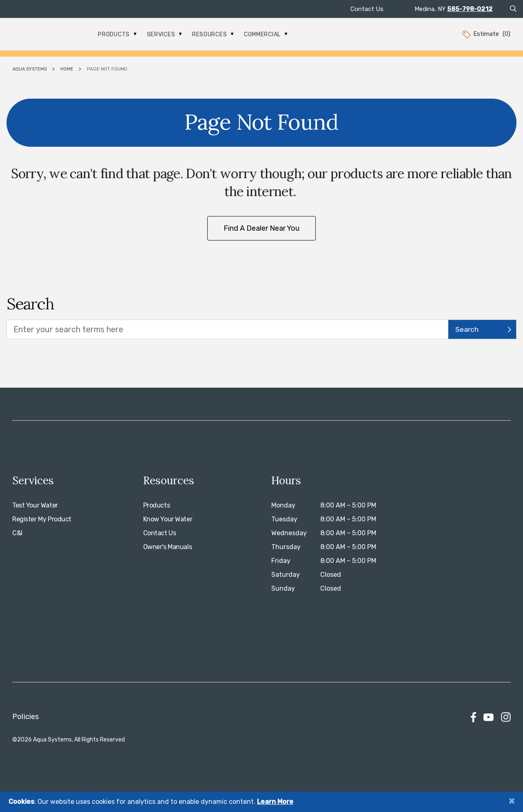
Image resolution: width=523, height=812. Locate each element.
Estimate (486, 34)
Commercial (266, 34)
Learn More (275, 802)
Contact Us (367, 9)
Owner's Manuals (168, 547)
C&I (17, 533)
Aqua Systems (30, 69)
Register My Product (42, 519)
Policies (25, 717)
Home (67, 69)
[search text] (227, 329)
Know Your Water (168, 519)
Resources (213, 34)
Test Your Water (35, 505)
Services (164, 34)
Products (117, 34)
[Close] (512, 801)
